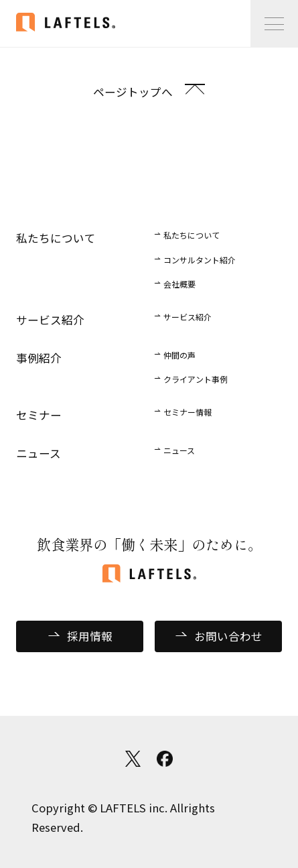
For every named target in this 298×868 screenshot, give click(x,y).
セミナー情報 (188, 412)
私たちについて (192, 235)
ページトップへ (133, 92)
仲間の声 (179, 355)
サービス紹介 (188, 317)
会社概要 (179, 284)
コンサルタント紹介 (200, 260)
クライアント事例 (196, 379)
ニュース (179, 450)
